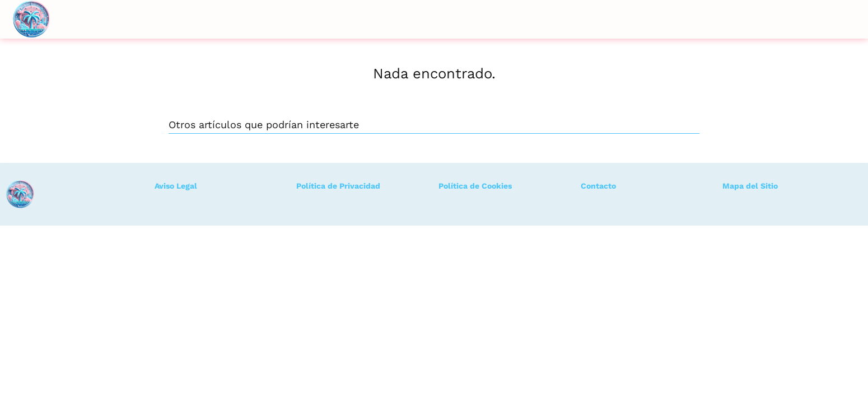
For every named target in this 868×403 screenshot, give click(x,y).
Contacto (598, 186)
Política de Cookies (475, 186)
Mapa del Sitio (750, 186)
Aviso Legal (176, 186)
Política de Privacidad (338, 186)
